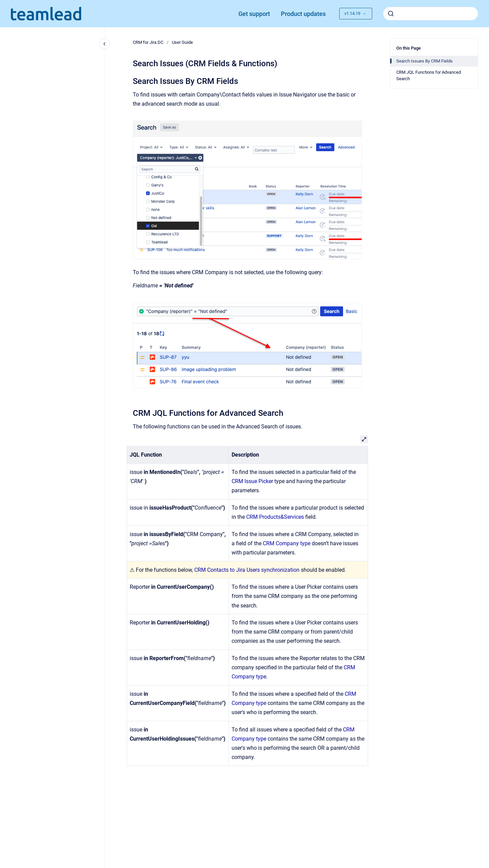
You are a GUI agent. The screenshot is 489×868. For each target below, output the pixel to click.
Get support (254, 14)
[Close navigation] (105, 44)
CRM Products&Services (275, 517)
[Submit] (391, 14)
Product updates (303, 14)
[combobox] (431, 14)
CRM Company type (287, 543)
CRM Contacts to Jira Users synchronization (247, 570)
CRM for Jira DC (148, 42)
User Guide (182, 42)
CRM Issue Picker (252, 481)
